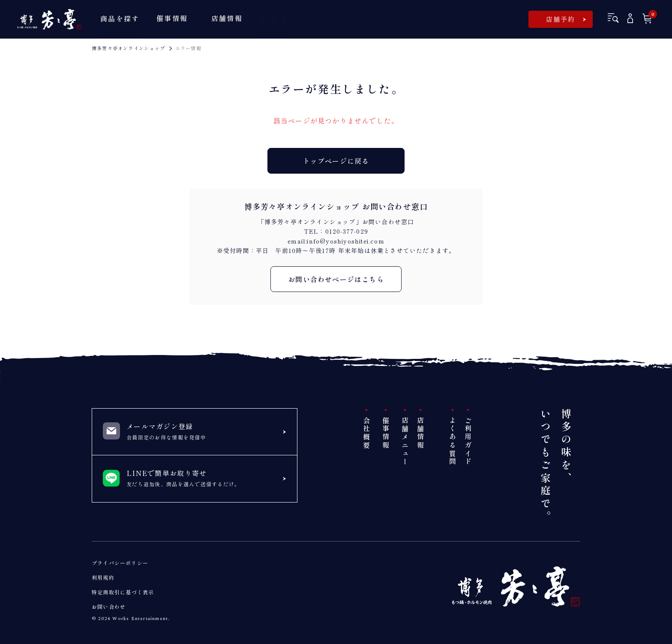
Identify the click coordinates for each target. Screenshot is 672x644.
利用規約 (103, 577)
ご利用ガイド (468, 441)
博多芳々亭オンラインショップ (128, 48)
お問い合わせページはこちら (336, 279)
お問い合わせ (109, 606)
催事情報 (386, 433)
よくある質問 (453, 441)
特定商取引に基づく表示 (123, 592)
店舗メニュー (405, 441)
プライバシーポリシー (120, 563)
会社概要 (366, 433)
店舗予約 (561, 19)
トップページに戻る (336, 161)
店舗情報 (420, 433)
